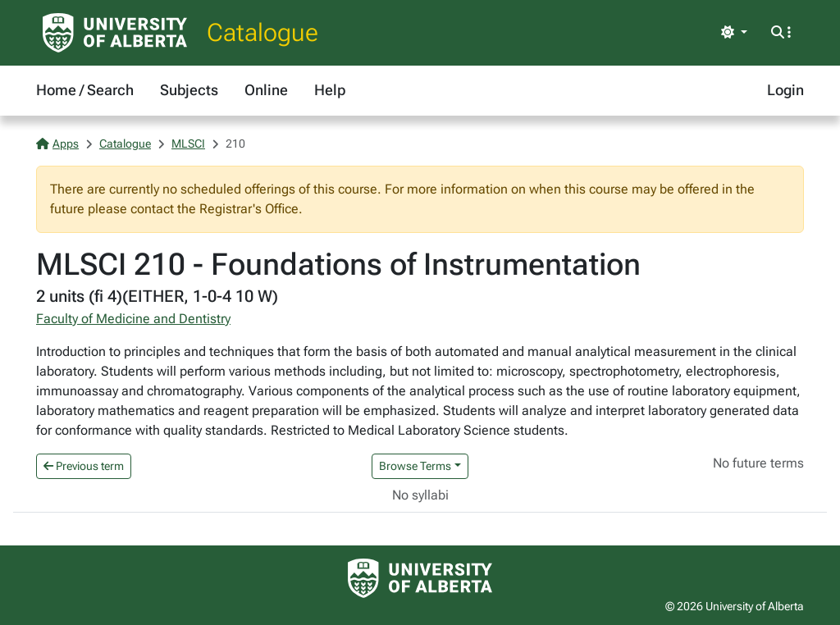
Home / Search (85, 90)
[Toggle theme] (734, 33)
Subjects (189, 90)
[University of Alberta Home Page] (115, 33)
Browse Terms (415, 466)
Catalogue (262, 32)
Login (785, 90)
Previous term (84, 466)
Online (266, 90)
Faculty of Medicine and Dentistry (133, 319)
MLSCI (188, 144)
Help (330, 90)
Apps (57, 144)
